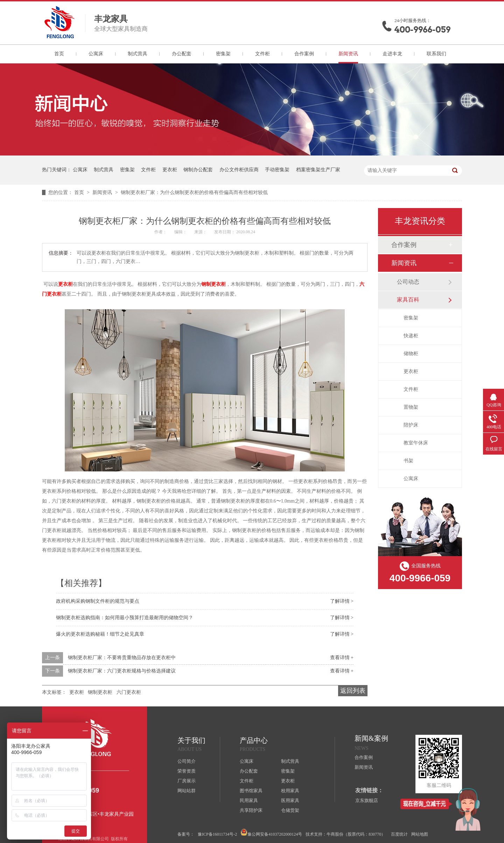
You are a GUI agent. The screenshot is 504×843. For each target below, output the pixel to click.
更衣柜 (170, 170)
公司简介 (187, 761)
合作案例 (304, 54)
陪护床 (411, 425)
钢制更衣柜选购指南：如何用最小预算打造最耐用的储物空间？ (125, 618)
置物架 (411, 407)
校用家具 (290, 791)
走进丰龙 (392, 54)
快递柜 (411, 336)
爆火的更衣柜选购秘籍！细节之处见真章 (100, 634)
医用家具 (290, 800)
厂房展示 (187, 781)
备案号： (186, 834)
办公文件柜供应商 (239, 170)
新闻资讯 (348, 54)
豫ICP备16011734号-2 (217, 834)
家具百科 (408, 300)
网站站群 (187, 791)
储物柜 (411, 354)
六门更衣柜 (129, 692)
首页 (59, 54)
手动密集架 (277, 170)
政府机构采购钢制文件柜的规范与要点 (98, 601)
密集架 (223, 54)
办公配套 (182, 54)
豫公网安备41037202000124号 (271, 833)
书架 (408, 461)
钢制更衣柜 (213, 284)
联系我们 (436, 54)
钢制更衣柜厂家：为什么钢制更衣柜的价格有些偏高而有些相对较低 (194, 192)
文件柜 (262, 54)
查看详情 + (342, 658)
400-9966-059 (422, 30)
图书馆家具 (251, 791)
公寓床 (96, 54)
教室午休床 (416, 443)
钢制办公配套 (198, 170)
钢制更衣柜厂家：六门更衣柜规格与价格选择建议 (122, 671)
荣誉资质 (187, 771)
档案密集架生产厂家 (318, 170)
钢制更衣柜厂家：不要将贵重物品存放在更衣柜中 (122, 658)
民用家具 (249, 800)
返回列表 (353, 691)
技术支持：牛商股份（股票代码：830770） (345, 834)
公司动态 (408, 282)
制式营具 (138, 54)
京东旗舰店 (367, 800)
